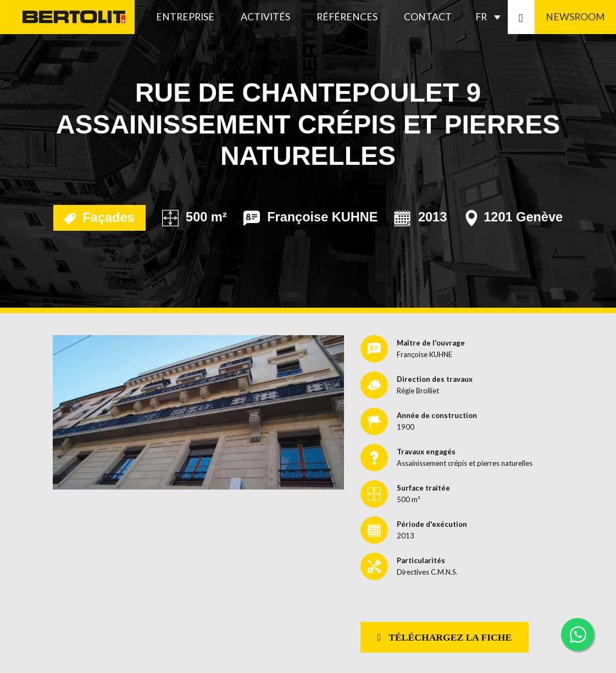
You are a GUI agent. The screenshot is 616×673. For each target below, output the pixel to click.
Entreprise (185, 17)
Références (347, 17)
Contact (428, 17)
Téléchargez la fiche (445, 637)
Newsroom (575, 17)
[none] (491, 17)
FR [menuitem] (481, 17)
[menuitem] (491, 17)
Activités (265, 17)
